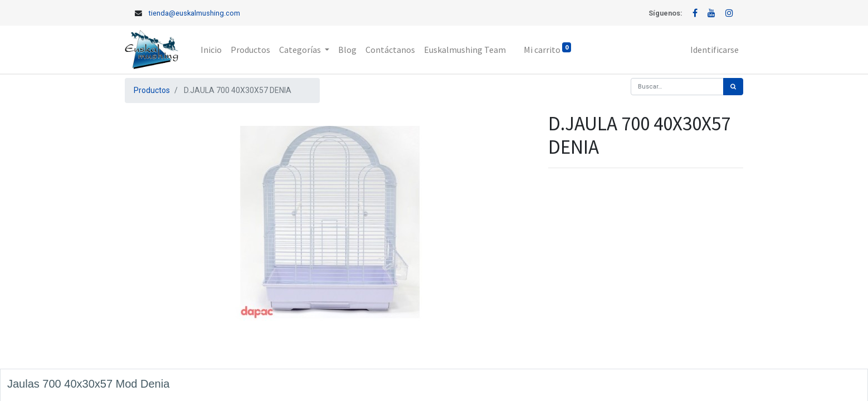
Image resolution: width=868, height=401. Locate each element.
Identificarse (715, 50)
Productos (152, 90)
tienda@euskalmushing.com (194, 13)
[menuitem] (211, 50)
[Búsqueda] (733, 87)
